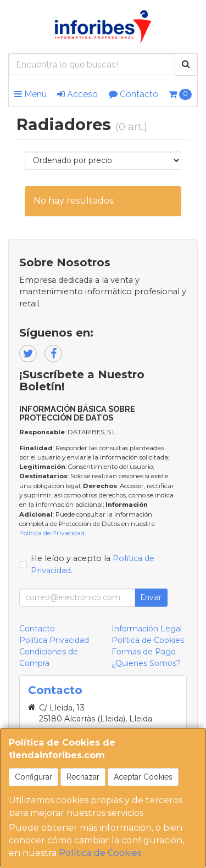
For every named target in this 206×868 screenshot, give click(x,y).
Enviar (151, 597)
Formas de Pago (144, 652)
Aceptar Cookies (143, 777)
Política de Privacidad (52, 533)
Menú (30, 94)
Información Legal (147, 629)
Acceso (77, 94)
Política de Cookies (100, 853)
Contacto (133, 94)
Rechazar (83, 777)
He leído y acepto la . (93, 564)
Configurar (34, 777)
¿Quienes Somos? (146, 663)
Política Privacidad (54, 640)
